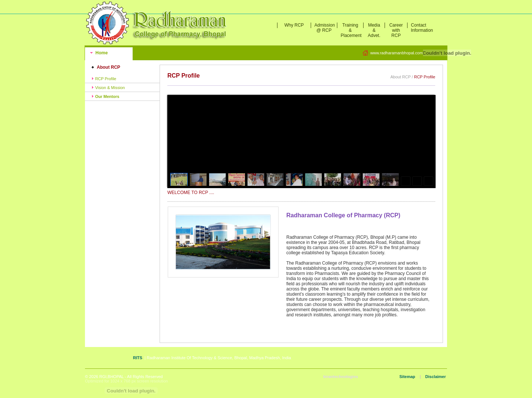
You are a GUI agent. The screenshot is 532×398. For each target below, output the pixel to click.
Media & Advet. (374, 30)
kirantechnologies (341, 377)
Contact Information (420, 28)
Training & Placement (351, 30)
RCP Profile (104, 79)
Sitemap (407, 377)
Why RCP (294, 25)
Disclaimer (436, 377)
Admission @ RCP (325, 28)
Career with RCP (396, 30)
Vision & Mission (108, 88)
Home (101, 53)
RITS (138, 358)
